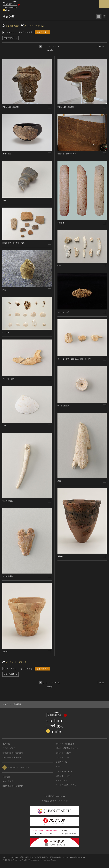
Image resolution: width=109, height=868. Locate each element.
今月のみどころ (62, 757)
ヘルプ (59, 767)
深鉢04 (5, 651)
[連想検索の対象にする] (49, 107)
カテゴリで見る (9, 748)
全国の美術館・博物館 (12, 757)
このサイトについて (64, 771)
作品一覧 (6, 744)
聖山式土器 (7, 154)
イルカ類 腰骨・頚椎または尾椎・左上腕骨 (75, 359)
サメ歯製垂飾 (8, 576)
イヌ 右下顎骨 (8, 379)
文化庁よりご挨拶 (63, 753)
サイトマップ (61, 780)
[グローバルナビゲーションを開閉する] (104, 4)
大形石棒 (61, 223)
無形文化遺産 (8, 781)
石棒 (4, 200)
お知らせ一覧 (61, 762)
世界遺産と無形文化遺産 (13, 753)
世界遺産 (6, 777)
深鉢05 (60, 556)
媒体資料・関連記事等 (65, 744)
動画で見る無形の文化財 (13, 786)
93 (59, 46)
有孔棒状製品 (8, 501)
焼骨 (59, 265)
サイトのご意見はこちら (66, 785)
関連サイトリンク (63, 776)
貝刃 (4, 426)
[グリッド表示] (99, 17)
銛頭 (59, 481)
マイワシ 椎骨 (63, 312)
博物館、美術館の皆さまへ (67, 748)
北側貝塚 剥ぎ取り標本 (67, 154)
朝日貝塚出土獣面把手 (11, 107)
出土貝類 (6, 332)
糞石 (4, 290)
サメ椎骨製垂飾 (63, 406)
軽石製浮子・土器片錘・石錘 (13, 243)
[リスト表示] (104, 17)
